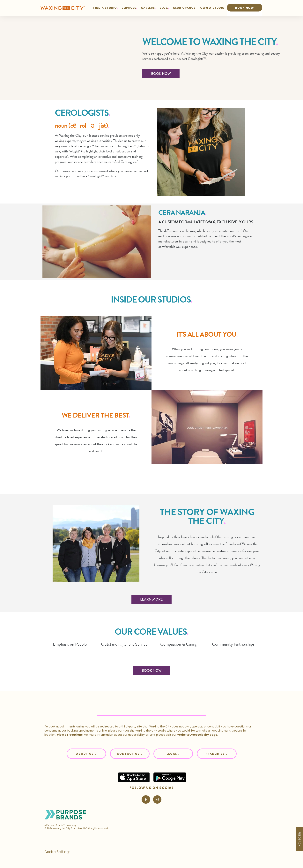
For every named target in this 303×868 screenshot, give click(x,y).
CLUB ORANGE (184, 8)
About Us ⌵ (86, 754)
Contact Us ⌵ (130, 754)
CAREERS (148, 8)
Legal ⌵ (173, 754)
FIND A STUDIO (105, 8)
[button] (86, 754)
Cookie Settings (57, 852)
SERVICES (129, 8)
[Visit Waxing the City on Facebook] (146, 799)
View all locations (70, 735)
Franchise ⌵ (217, 754)
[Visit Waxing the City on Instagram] (157, 799)
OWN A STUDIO (212, 8)
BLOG (164, 8)
